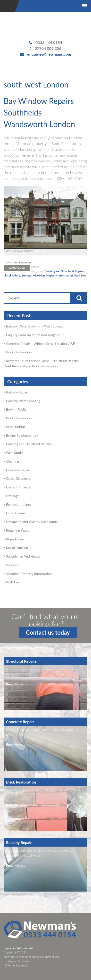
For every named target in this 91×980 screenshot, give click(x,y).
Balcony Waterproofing (23, 401)
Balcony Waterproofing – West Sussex (34, 326)
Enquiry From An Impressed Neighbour (35, 335)
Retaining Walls (17, 530)
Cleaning (12, 461)
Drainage (13, 496)
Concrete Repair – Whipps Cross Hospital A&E (41, 344)
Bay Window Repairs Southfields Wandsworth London (39, 113)
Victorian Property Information (53, 275)
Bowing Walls (16, 409)
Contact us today (48, 632)
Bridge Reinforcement (22, 435)
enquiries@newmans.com (49, 54)
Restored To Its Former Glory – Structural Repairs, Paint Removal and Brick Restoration (41, 363)
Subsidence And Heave (23, 556)
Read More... (16, 684)
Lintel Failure (12, 275)
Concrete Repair (18, 470)
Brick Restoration (19, 352)
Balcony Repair (17, 392)
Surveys (27, 275)
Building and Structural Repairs (64, 271)
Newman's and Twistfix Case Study (32, 522)
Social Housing (17, 548)
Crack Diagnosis (18, 478)
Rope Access (15, 539)
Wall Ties (80, 275)
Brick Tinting (15, 427)
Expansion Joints (18, 505)
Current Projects (18, 487)
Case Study (14, 453)
